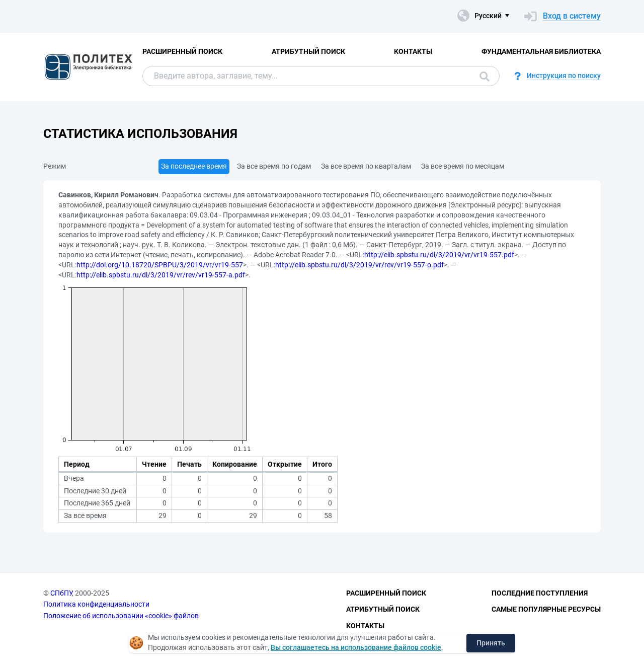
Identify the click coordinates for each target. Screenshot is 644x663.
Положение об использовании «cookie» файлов (121, 616)
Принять (491, 643)
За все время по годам (274, 166)
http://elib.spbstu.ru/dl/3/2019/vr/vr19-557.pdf (439, 255)
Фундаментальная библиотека (541, 51)
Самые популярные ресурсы (546, 609)
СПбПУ (61, 593)
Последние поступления (540, 593)
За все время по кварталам (366, 166)
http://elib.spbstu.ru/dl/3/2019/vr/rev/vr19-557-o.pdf (359, 265)
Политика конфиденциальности (96, 604)
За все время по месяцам (463, 166)
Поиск (485, 77)
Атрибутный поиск (308, 51)
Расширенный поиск (182, 51)
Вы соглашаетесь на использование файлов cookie (356, 647)
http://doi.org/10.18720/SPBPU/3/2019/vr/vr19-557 (160, 265)
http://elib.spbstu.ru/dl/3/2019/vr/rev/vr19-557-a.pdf (161, 275)
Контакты (413, 51)
